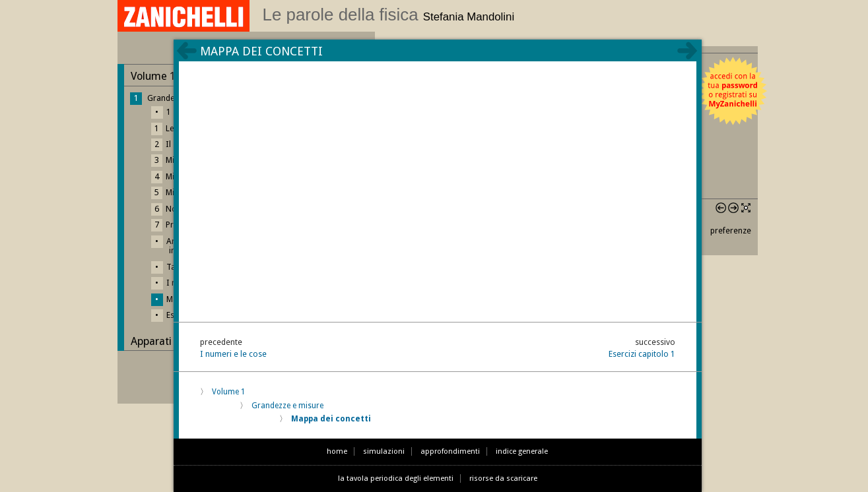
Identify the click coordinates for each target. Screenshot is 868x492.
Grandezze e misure (287, 406)
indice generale (522, 451)
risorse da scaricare (503, 478)
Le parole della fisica (389, 15)
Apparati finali (164, 341)
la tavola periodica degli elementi (396, 478)
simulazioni (384, 451)
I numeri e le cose (233, 354)
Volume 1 (229, 392)
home (337, 451)
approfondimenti (450, 451)
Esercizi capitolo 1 (642, 354)
